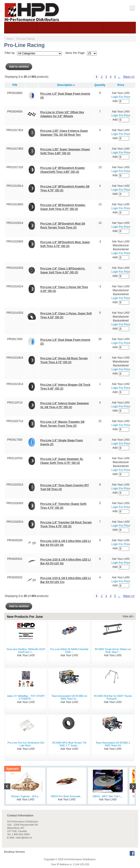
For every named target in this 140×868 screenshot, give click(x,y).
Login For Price (121, 97)
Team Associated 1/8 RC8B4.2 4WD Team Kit (113, 744)
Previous (10, 787)
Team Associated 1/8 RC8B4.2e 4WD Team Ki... (69, 697)
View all (127, 616)
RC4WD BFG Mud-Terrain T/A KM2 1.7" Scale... (69, 744)
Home (10, 39)
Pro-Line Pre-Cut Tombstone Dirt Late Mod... (26, 744)
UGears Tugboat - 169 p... (25, 796)
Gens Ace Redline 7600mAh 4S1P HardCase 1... (26, 651)
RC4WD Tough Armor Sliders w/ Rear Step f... (113, 651)
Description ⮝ (66, 85)
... (119, 77)
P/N (15, 85)
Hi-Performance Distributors (80, 859)
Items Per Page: (75, 53)
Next (130, 787)
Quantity (100, 85)
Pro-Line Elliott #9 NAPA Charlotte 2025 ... (69, 651)
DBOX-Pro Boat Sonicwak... (67, 796)
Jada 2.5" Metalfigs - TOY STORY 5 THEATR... (26, 697)
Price (121, 85)
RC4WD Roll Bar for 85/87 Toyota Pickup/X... (113, 697)
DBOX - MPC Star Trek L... (108, 796)
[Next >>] (129, 77)
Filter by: (10, 53)
